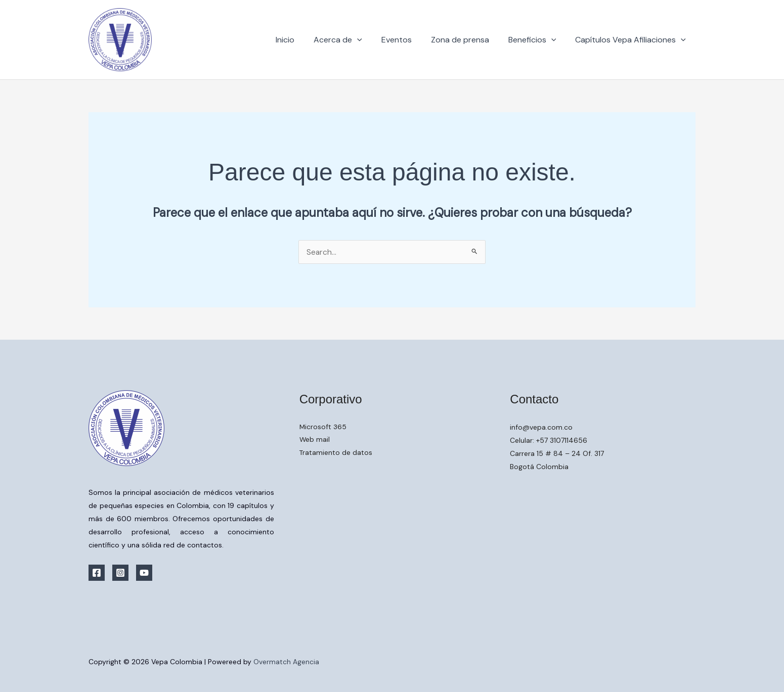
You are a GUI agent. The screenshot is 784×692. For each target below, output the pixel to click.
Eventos (407, 40)
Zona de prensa (468, 40)
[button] (371, 40)
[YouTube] (144, 573)
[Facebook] (97, 573)
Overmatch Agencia (286, 662)
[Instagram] (120, 573)
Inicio (302, 40)
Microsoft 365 (323, 427)
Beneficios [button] (537, 40)
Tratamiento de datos (336, 453)
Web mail (315, 440)
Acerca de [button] (352, 40)
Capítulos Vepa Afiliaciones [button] (632, 40)
